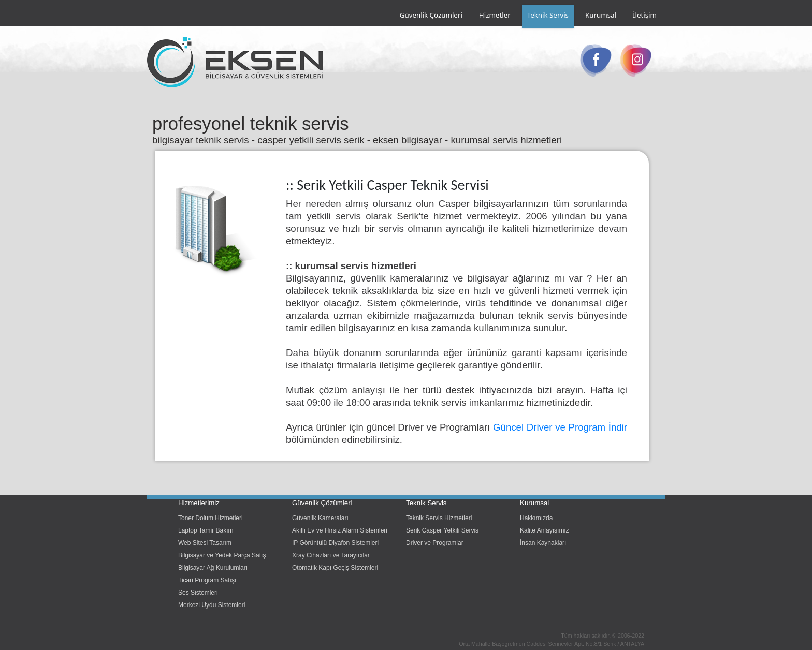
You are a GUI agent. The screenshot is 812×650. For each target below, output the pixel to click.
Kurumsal (601, 15)
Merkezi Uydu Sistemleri (212, 605)
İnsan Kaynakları (543, 543)
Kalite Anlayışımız (545, 530)
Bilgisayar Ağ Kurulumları (213, 568)
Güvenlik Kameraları (320, 518)
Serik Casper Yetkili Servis (442, 530)
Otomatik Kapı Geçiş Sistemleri (335, 568)
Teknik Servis (548, 15)
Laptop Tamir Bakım (206, 530)
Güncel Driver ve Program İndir (560, 427)
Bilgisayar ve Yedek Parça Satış (222, 555)
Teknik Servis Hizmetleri (439, 518)
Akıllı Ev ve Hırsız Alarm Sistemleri (340, 530)
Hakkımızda (536, 518)
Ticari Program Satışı (207, 580)
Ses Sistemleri (198, 593)
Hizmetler (495, 15)
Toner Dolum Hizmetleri (211, 518)
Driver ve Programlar (435, 543)
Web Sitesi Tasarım (205, 543)
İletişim (645, 15)
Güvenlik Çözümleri (431, 15)
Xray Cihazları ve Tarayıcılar (331, 555)
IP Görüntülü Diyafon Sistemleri (335, 543)
